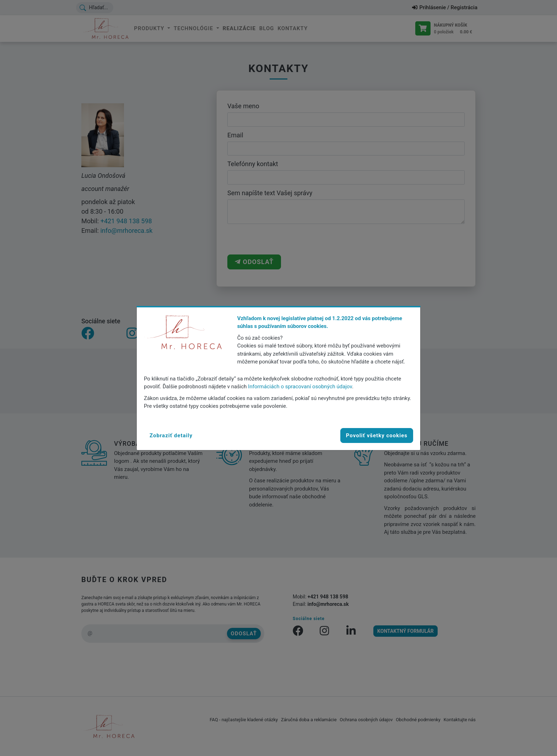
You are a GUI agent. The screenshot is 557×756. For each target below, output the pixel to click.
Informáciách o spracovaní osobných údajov (300, 387)
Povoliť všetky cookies (377, 435)
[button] (171, 435)
